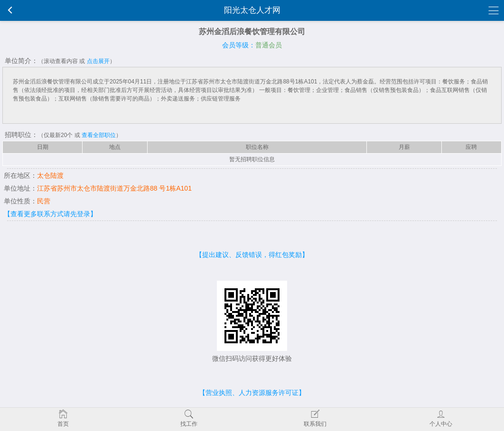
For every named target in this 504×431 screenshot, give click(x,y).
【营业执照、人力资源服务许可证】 (252, 393)
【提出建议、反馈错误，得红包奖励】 (252, 255)
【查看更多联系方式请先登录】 (50, 214)
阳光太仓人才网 (252, 10)
